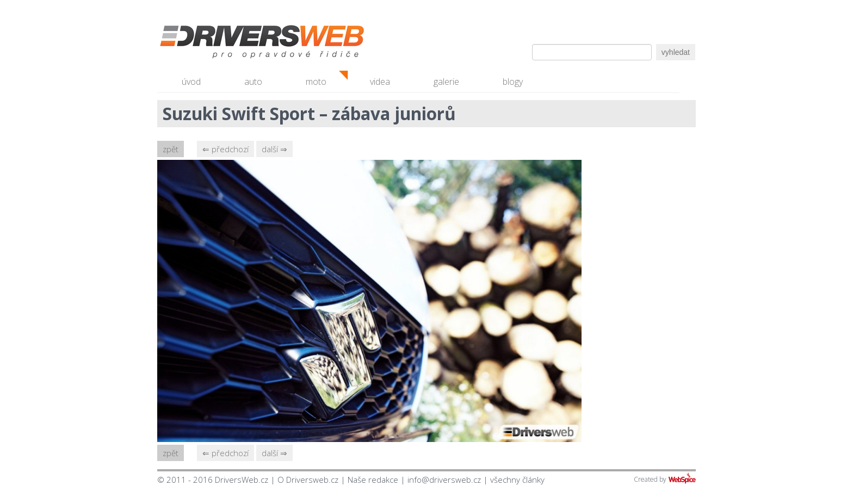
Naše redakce (373, 480)
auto (253, 82)
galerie (446, 82)
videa (380, 82)
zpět (171, 149)
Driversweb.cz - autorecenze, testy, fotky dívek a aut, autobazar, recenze (239, 43)
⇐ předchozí (225, 149)
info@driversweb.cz (444, 480)
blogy (513, 82)
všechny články (517, 480)
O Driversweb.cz (308, 480)
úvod (191, 82)
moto (316, 82)
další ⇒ (274, 149)
